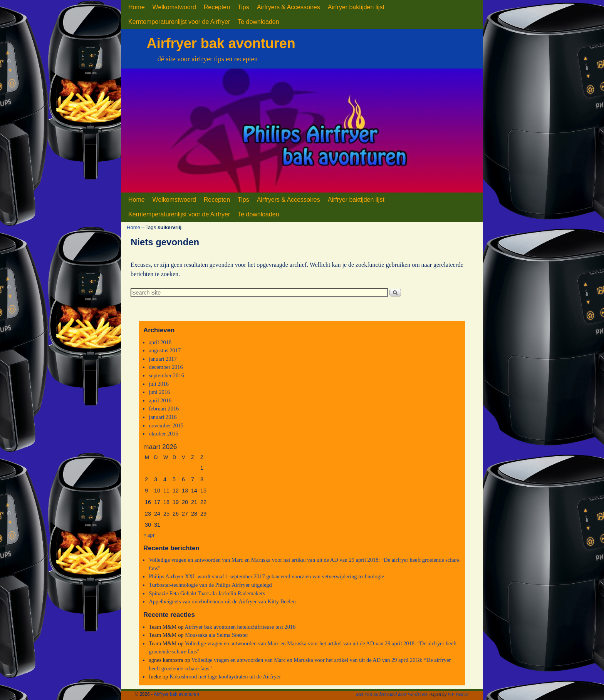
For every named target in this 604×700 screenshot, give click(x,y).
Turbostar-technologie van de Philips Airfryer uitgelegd (210, 585)
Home (137, 7)
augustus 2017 (165, 350)
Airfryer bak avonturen (221, 43)
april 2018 (160, 342)
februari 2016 (164, 409)
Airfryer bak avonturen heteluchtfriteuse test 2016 (240, 627)
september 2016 (166, 375)
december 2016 (166, 367)
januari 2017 (163, 359)
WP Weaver (458, 694)
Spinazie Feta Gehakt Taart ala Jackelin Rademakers (207, 593)
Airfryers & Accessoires (289, 7)
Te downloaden (258, 22)
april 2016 (160, 400)
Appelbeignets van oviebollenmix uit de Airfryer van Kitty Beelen (222, 601)
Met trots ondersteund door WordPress (392, 694)
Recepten (217, 7)
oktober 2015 (163, 434)
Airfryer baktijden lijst (356, 7)
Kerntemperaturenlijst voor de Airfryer (179, 22)
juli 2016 (159, 384)
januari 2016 (163, 417)
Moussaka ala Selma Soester (216, 635)
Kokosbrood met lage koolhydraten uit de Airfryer (225, 677)
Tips (243, 7)
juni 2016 (159, 392)
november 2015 (166, 425)
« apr (149, 535)
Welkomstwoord (174, 7)
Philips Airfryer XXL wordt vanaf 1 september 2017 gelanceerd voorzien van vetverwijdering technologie (266, 576)
